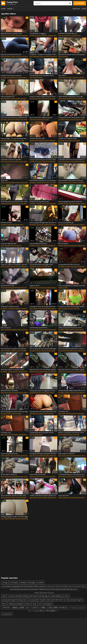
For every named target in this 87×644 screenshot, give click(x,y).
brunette (4, 77)
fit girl (13, 224)
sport (21, 224)
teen (60, 35)
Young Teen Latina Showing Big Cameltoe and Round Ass (72, 306)
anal (49, 413)
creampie (80, 98)
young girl (48, 604)
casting (81, 77)
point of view (43, 413)
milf (8, 77)
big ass (39, 35)
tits (10, 35)
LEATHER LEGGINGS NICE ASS (68, 33)
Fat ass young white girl (66, 223)
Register (76, 9)
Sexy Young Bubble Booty (9, 454)
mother (71, 140)
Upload (79, 3)
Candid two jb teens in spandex (11, 160)
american (16, 140)
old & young (5, 35)
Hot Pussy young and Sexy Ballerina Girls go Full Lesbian (15, 117)
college (13, 56)
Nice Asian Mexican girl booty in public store (72, 349)
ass (43, 119)
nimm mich (4, 180)
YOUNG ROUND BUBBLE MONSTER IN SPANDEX (72, 391)
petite (47, 140)
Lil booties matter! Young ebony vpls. (13, 370)
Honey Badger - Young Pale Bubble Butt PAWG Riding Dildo (15, 138)
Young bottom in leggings (38, 33)
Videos (11, 9)
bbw (71, 224)
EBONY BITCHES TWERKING (9, 391)
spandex (25, 35)
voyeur (26, 56)
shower (28, 77)
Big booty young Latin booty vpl (11, 54)
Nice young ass (63, 243)
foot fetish (83, 497)
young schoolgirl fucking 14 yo (15, 600)
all (40, 604)
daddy (23, 582)
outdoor (53, 161)
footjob (77, 497)
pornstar (33, 140)
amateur (44, 35)
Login (84, 9)
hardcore (7, 98)
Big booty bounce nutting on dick (11, 33)
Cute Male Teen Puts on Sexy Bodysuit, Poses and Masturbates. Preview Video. (72, 160)
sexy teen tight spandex (9, 243)
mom (66, 140)
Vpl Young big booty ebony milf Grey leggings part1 (15, 411)
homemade (82, 266)
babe (11, 140)
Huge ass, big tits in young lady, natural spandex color (15, 265)
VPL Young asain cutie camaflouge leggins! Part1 (44, 349)
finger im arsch (34, 286)
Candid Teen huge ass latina (68, 138)
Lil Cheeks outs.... (64, 411)
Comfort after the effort (37, 138)
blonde (47, 56)
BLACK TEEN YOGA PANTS (38, 474)
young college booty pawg (38, 243)
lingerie (76, 77)
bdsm (75, 98)
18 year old (19, 56)
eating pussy (19, 119)
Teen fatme (62, 75)
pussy (23, 308)
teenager (38, 98)
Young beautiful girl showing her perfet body (44, 454)
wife (48, 203)
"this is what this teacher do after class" (14, 496)
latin (12, 245)
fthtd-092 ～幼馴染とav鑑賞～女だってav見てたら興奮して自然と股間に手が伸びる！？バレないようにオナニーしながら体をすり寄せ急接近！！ (43, 608)
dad (4, 596)
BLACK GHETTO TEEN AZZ (66, 454)
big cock (32, 98)
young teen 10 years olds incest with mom (46, 600)
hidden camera (81, 203)
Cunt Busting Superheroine (38, 328)
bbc (51, 98)
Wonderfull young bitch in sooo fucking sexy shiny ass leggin (44, 180)
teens (28, 604)
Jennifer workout (6, 223)
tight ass (19, 245)
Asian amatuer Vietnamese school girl (71, 97)
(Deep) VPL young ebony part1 (39, 201)
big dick (46, 119)
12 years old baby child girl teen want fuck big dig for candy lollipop (35, 596)
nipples (18, 98)
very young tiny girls (74, 600)
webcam (18, 308)
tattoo (13, 35)
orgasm (17, 182)
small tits (61, 203)
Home (3, 9)
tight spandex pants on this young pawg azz (72, 54)
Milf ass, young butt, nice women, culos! (71, 433)
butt (40, 119)
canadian (50, 35)
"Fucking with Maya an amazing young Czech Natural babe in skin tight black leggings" (72, 474)
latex (79, 35)
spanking (18, 35)
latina (48, 392)
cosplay (22, 140)
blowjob (11, 287)
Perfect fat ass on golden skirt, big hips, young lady (15, 349)
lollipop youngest (16, 604)
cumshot (71, 497)
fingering (52, 140)
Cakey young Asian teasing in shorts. (70, 328)
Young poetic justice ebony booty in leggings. (72, 117)
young (5, 582)
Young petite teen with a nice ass (69, 265)
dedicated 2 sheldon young (10, 306)
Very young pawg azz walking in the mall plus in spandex (72, 286)
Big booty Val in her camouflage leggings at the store (44, 370)
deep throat (46, 161)
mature (13, 98)
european (13, 77)
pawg (60, 56)
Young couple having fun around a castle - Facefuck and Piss (44, 160)
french (17, 224)
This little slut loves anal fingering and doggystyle (44, 411)
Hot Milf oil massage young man (11, 75)
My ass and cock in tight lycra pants (41, 117)
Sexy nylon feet (63, 496)
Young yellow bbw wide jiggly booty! (41, 265)
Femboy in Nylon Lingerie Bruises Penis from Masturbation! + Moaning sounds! (44, 97)
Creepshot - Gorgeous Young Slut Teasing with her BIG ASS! (44, 54)
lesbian (26, 119)
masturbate (45, 98)
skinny (69, 35)
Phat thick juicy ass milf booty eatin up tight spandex (15, 201)
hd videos (33, 35)
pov (79, 119)
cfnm (50, 182)
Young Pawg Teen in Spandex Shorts (42, 75)
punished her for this (8, 286)
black (54, 98)
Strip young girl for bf (8, 97)
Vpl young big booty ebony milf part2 (70, 201)
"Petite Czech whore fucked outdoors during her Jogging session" (44, 496)
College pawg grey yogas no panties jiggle (14, 517)
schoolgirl (14, 582)
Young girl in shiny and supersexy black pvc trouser (44, 306)
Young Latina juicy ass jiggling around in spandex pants (44, 391)
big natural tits (21, 77)
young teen (7, 614)
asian (77, 329)
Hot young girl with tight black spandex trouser (44, 223)
